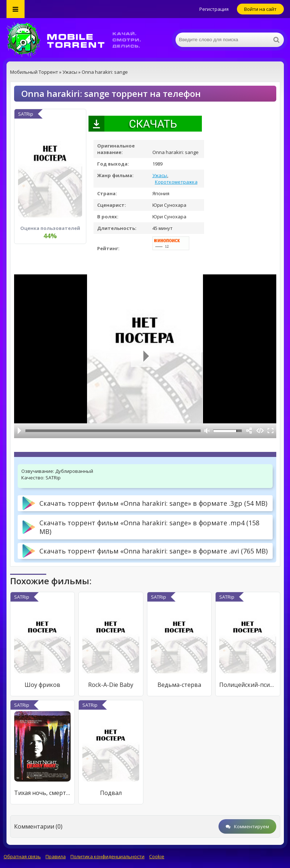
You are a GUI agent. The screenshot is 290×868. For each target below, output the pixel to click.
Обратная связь (22, 856)
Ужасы (160, 175)
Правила (56, 856)
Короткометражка (176, 182)
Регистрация (214, 9)
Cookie (157, 856)
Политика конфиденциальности (107, 856)
